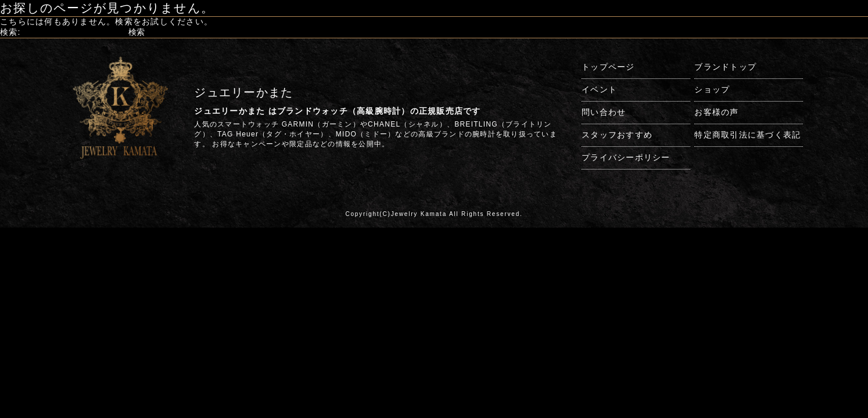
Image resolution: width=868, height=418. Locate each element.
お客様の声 (716, 112)
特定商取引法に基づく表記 (747, 135)
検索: (10, 32)
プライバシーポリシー (626, 157)
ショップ (712, 89)
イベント (599, 89)
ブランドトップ (725, 67)
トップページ (608, 67)
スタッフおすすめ (617, 135)
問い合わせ (604, 112)
